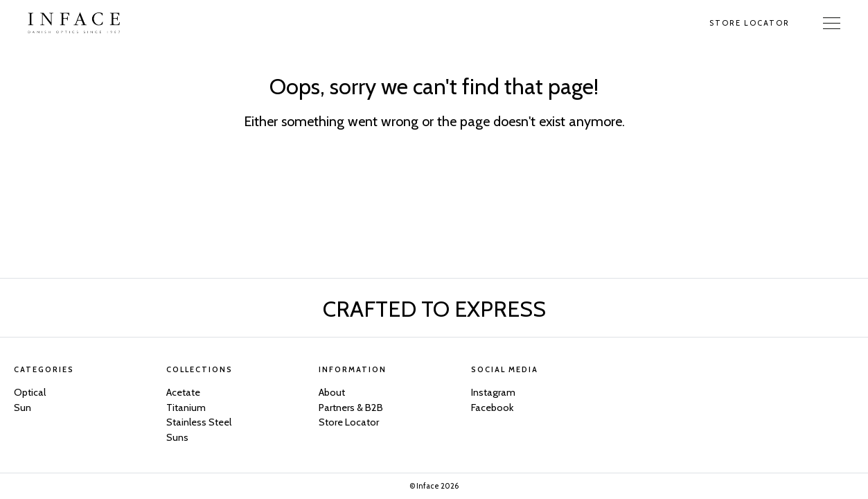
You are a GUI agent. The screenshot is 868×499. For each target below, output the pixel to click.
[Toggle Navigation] (832, 23)
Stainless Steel (199, 422)
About (332, 392)
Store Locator (750, 23)
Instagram (493, 392)
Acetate (183, 392)
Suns (177, 437)
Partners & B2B (351, 408)
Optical (30, 392)
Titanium (186, 408)
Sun (23, 408)
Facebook (492, 408)
